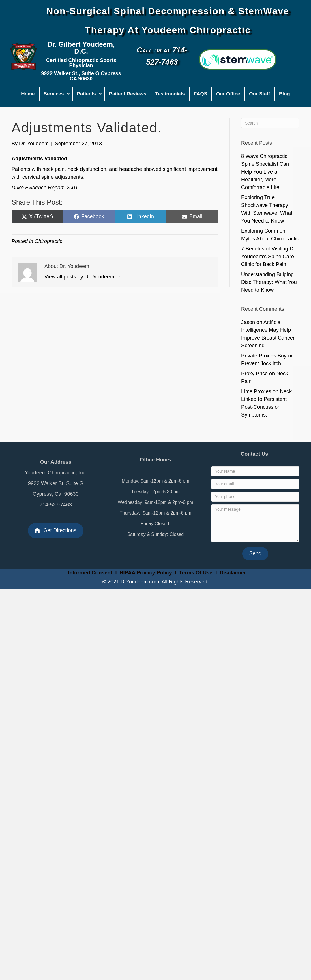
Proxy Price (254, 374)
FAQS (201, 94)
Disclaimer (233, 573)
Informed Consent (90, 573)
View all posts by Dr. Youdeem (83, 277)
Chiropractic (48, 241)
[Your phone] (255, 497)
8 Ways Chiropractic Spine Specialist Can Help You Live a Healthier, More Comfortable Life (265, 172)
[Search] (270, 123)
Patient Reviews (128, 94)
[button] (68, 94)
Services (54, 94)
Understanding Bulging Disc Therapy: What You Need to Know (269, 282)
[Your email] (255, 484)
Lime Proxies (256, 391)
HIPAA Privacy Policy (146, 573)
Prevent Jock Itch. (262, 363)
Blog (284, 94)
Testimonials (170, 94)
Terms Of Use (197, 573)
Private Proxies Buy (264, 356)
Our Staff (260, 94)
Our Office (228, 94)
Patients (87, 94)
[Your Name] (255, 471)
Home (28, 94)
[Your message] (255, 523)
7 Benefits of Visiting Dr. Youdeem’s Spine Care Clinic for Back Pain (269, 257)
